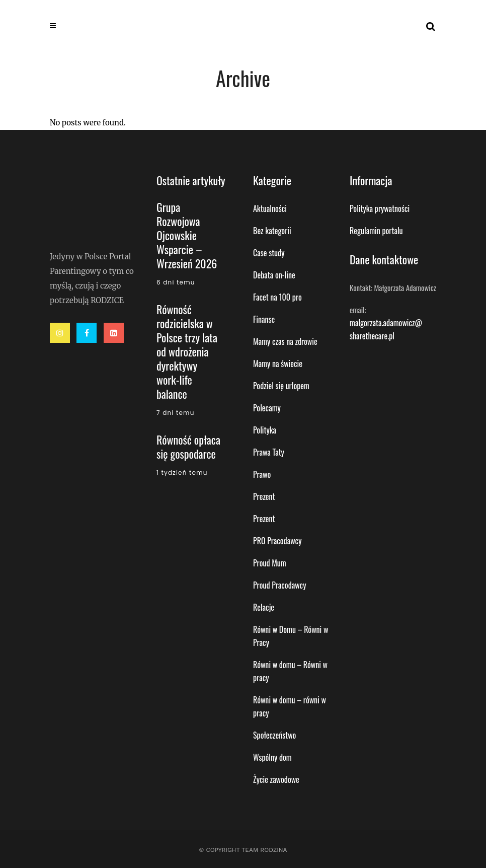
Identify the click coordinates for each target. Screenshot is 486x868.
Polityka (265, 430)
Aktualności (270, 208)
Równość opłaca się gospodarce (188, 447)
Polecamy (267, 408)
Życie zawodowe (276, 779)
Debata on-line (274, 275)
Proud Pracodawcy (279, 585)
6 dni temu (176, 282)
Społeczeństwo (274, 735)
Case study (269, 253)
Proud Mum (270, 563)
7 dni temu (176, 413)
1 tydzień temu (182, 473)
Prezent (264, 496)
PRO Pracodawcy (277, 541)
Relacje (264, 607)
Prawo (262, 474)
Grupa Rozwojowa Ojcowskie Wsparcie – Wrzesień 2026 (187, 235)
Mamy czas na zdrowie (285, 341)
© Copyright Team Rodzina (243, 850)
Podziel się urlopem (281, 386)
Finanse (264, 319)
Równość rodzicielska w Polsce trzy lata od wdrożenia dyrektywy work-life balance (187, 351)
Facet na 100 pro (277, 297)
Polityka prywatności (380, 208)
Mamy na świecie (278, 364)
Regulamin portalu (376, 231)
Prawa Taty (269, 452)
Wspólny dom (272, 757)
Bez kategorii (272, 231)
